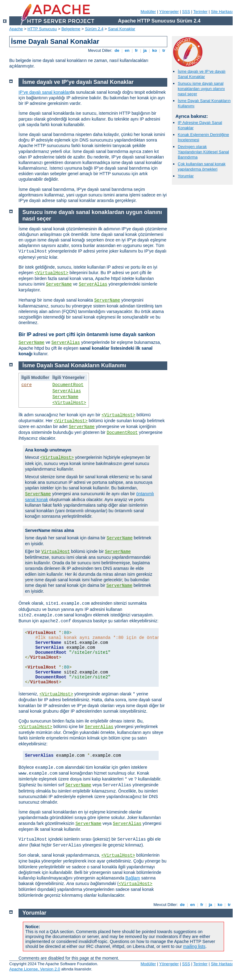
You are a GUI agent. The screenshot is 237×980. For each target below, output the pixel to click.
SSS (186, 12)
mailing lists (194, 946)
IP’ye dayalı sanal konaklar (44, 92)
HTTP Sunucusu (42, 29)
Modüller (148, 12)
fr (137, 50)
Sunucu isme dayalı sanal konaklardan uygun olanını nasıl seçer (201, 89)
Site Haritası (222, 12)
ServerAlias (93, 284)
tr (164, 50)
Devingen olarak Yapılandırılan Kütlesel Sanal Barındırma (203, 152)
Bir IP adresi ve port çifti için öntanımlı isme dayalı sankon (87, 334)
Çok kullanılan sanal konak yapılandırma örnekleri (202, 167)
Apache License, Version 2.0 (35, 969)
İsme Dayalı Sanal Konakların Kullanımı (74, 365)
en (127, 50)
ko (155, 50)
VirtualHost (56, 552)
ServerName (59, 284)
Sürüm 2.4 (94, 29)
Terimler (200, 12)
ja (145, 50)
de (117, 50)
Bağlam (133, 878)
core (27, 385)
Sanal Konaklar (122, 29)
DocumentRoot (68, 385)
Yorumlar (186, 176)
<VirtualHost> (51, 273)
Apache (16, 29)
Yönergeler (169, 12)
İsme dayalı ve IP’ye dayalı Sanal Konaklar (202, 74)
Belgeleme (71, 29)
